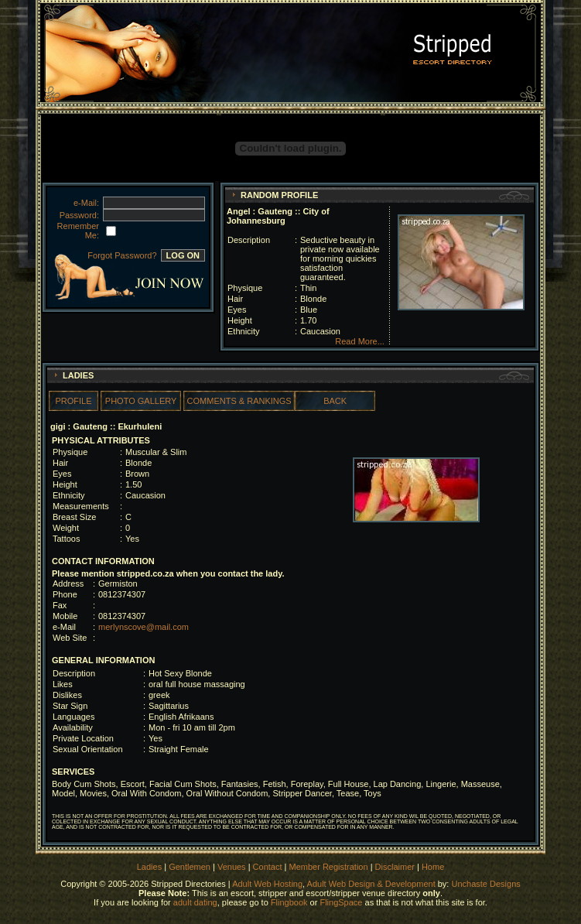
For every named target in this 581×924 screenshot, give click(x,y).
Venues (232, 867)
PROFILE (73, 401)
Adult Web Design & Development (371, 884)
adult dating (195, 902)
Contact (268, 867)
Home (433, 867)
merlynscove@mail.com (144, 627)
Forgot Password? (122, 255)
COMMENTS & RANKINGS (239, 401)
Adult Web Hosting (267, 884)
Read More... (360, 341)
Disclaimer (395, 867)
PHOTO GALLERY (141, 401)
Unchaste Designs (485, 884)
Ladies (150, 867)
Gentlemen (190, 867)
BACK (335, 401)
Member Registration (329, 867)
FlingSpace (341, 902)
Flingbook (289, 902)
